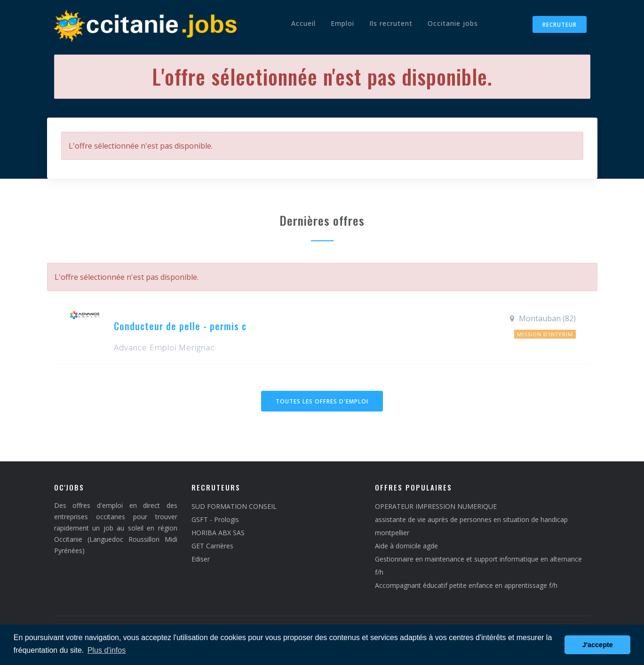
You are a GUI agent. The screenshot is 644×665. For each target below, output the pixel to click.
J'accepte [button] (598, 645)
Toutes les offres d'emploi (322, 401)
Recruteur (560, 25)
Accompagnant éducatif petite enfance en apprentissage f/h (466, 585)
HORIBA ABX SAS (218, 533)
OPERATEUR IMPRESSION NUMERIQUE (436, 506)
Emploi (342, 23)
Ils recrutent (391, 23)
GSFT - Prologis (215, 519)
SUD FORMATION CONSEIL (234, 506)
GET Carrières (212, 546)
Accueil (303, 23)
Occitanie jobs (453, 23)
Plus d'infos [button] (107, 650)
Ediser (201, 559)
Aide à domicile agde (406, 546)
